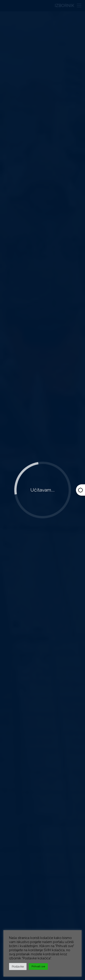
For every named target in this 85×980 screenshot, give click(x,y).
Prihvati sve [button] (38, 967)
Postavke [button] (18, 967)
